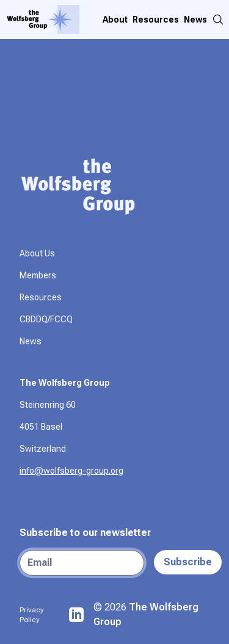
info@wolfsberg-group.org (71, 471)
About (115, 20)
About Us (37, 253)
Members (38, 275)
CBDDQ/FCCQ (46, 319)
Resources (156, 20)
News (195, 20)
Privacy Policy (32, 615)
